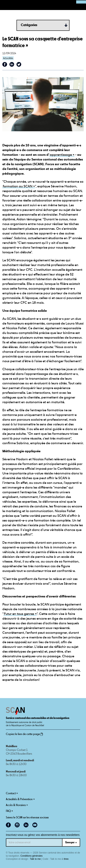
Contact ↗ (12, 793)
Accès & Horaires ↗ (17, 805)
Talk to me (35, 859)
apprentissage (61, 155)
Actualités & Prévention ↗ (20, 799)
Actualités (8, 58)
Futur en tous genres (19, 614)
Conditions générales (32, 856)
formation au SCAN (18, 186)
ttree (66, 859)
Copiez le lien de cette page (25, 734)
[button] (5, 5)
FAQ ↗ (9, 811)
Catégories (29, 25)
